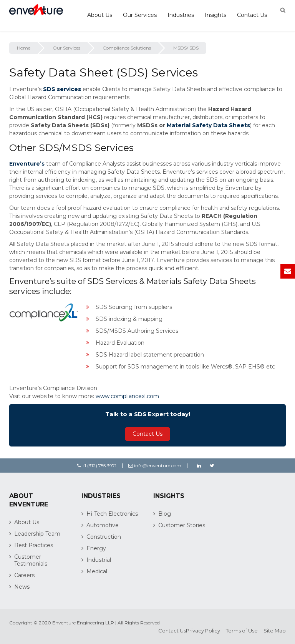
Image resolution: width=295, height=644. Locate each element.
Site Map (275, 631)
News (22, 587)
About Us (100, 15)
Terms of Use (242, 631)
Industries (181, 15)
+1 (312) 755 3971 (97, 466)
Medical (97, 571)
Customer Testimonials (31, 560)
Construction (104, 537)
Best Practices (34, 545)
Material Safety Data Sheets (208, 125)
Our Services (140, 15)
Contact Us (252, 15)
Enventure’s (27, 164)
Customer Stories (182, 525)
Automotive (103, 525)
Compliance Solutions (127, 48)
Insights (215, 15)
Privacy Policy (203, 631)
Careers (24, 575)
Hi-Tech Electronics (112, 514)
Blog (165, 514)
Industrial (99, 560)
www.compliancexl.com (127, 396)
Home (24, 48)
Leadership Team (37, 534)
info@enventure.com (155, 466)
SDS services (62, 89)
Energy (96, 548)
